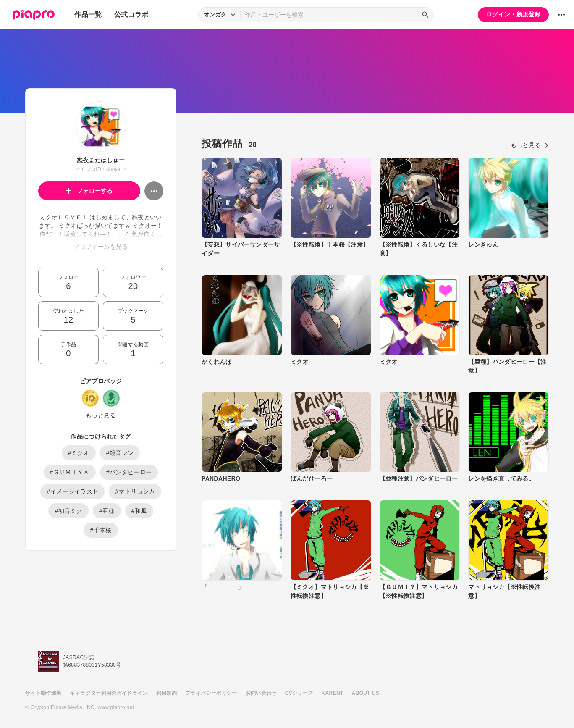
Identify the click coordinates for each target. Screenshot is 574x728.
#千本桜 (101, 530)
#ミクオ (79, 453)
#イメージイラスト (72, 491)
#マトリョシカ (135, 491)
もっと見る (101, 415)
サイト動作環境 (43, 693)
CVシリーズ (299, 693)
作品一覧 (88, 14)
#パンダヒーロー (129, 472)
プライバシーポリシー (211, 693)
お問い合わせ (261, 693)
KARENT (333, 693)
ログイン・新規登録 (513, 14)
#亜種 (107, 511)
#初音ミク (68, 511)
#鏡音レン (120, 453)
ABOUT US (366, 693)
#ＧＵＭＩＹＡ (70, 472)
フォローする (89, 191)
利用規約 (166, 693)
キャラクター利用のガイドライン (109, 693)
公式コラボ (131, 14)
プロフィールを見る (101, 247)
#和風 (139, 511)
